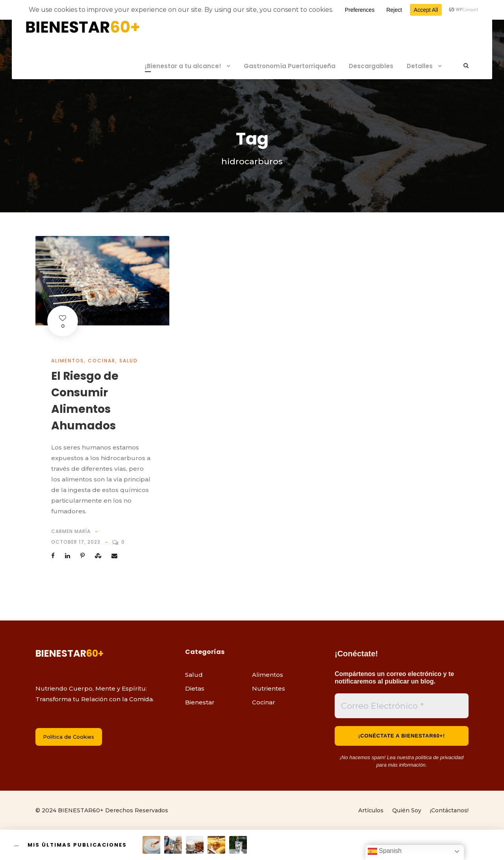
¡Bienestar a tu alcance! (183, 66)
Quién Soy (407, 810)
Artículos (371, 810)
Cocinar (102, 361)
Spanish (385, 851)
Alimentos (68, 361)
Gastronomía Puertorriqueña (290, 66)
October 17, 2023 (76, 542)
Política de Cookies (69, 737)
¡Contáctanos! (449, 810)
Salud (129, 361)
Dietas (195, 688)
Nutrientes (269, 688)
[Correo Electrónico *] (402, 706)
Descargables (371, 66)
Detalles (420, 66)
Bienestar (200, 702)
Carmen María (71, 531)
